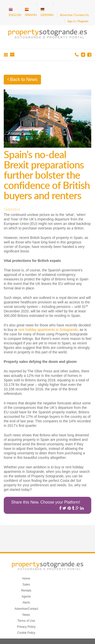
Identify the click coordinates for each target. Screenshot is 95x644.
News (26, 615)
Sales (26, 585)
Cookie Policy (26, 633)
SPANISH (31, 12)
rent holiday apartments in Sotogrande (48, 330)
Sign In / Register (78, 21)
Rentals (26, 591)
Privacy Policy (26, 627)
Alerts (26, 603)
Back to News (22, 79)
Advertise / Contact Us (74, 15)
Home (26, 579)
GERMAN (47, 12)
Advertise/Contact (26, 609)
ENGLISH (15, 12)
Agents (26, 597)
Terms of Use (26, 621)
